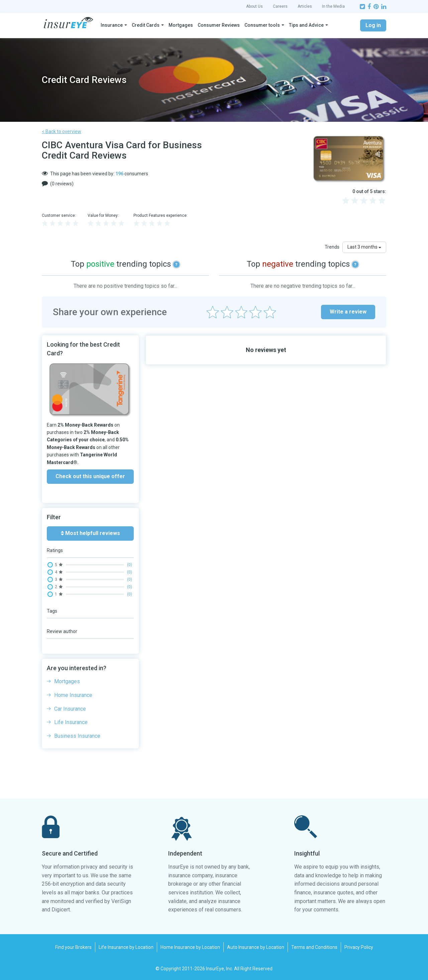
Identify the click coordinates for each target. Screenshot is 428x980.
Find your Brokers (73, 947)
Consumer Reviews (219, 25)
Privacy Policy (359, 947)
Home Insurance (73, 695)
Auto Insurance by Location (256, 947)
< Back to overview (62, 131)
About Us (254, 6)
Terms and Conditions (314, 947)
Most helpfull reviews (90, 533)
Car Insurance (70, 709)
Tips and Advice (306, 25)
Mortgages (181, 25)
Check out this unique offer (90, 476)
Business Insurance (77, 736)
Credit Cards (146, 25)
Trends (332, 247)
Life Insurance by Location (126, 947)
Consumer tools (262, 25)
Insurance (112, 25)
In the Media (333, 6)
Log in (373, 25)
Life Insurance (71, 722)
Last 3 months (364, 247)
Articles (305, 6)
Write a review (348, 312)
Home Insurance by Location (190, 947)
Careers (280, 6)
